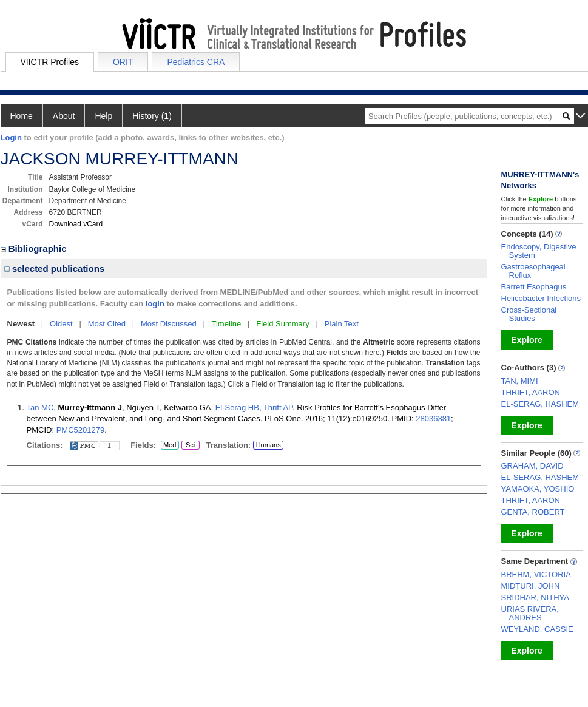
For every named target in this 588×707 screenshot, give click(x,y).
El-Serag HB (237, 408)
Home (22, 116)
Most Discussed (169, 324)
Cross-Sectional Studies (529, 314)
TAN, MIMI (520, 381)
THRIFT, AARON (531, 392)
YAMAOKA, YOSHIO (538, 489)
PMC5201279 (81, 430)
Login (11, 137)
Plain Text (342, 324)
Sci (188, 445)
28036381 (433, 418)
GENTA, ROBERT (533, 512)
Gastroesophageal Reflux (533, 271)
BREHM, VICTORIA (536, 574)
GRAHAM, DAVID (532, 466)
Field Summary (282, 324)
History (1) (152, 116)
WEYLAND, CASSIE (537, 629)
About (64, 116)
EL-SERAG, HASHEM (540, 404)
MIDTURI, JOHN (531, 586)
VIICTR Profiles (50, 62)
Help (103, 116)
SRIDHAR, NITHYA (535, 597)
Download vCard (76, 224)
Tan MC (40, 408)
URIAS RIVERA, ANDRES (530, 613)
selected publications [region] (55, 269)
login (155, 304)
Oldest (61, 324)
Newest (21, 324)
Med (170, 445)
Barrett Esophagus (534, 287)
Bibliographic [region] (35, 249)
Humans (269, 445)
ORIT (123, 62)
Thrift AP (278, 408)
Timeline (227, 324)
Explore (526, 340)
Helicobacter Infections (541, 298)
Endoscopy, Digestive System (539, 251)
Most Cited (107, 324)
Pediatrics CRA (196, 62)
